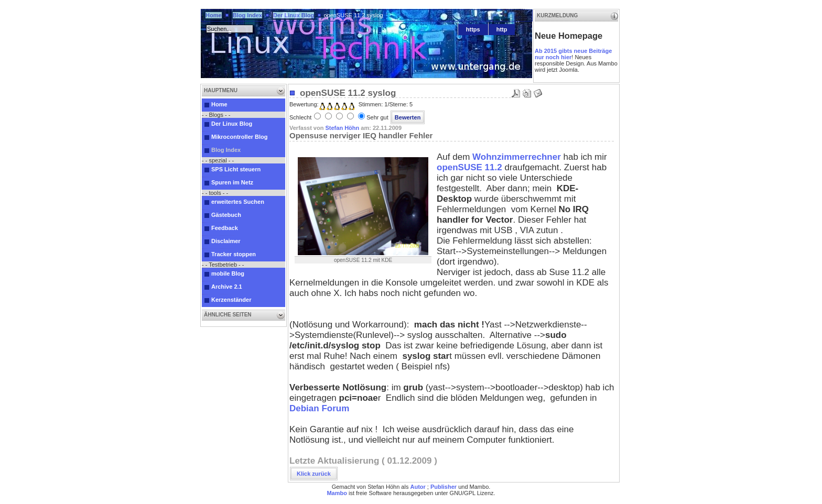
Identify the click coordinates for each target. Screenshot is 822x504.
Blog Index (247, 15)
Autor (418, 487)
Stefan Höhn (342, 128)
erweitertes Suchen (238, 202)
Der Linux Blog (294, 15)
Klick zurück (314, 474)
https (473, 29)
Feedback (225, 228)
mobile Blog (228, 273)
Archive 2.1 (227, 287)
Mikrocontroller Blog (240, 137)
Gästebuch (226, 215)
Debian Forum (319, 408)
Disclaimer (226, 241)
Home (214, 15)
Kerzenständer (231, 300)
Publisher (444, 487)
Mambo (337, 493)
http (502, 29)
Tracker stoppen (234, 254)
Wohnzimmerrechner (517, 157)
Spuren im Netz (232, 182)
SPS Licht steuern (236, 169)
